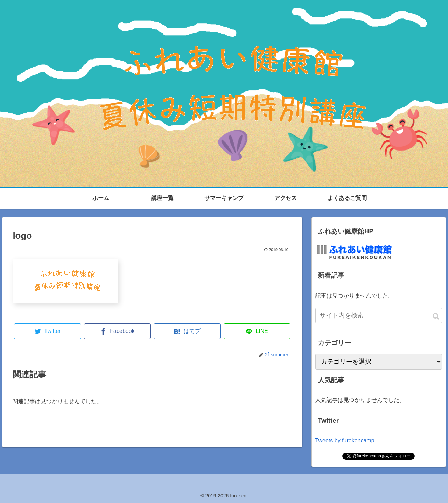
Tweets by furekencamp (345, 441)
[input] (379, 316)
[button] (436, 316)
